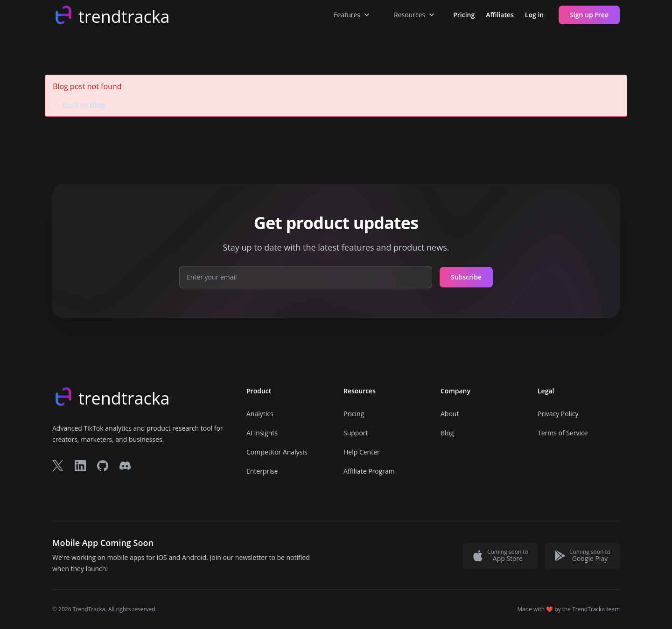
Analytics (260, 414)
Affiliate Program (369, 471)
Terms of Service (563, 433)
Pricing (464, 15)
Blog (447, 433)
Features (353, 15)
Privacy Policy (558, 414)
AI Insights (262, 433)
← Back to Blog (79, 105)
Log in (534, 15)
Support (356, 433)
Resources (415, 15)
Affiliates (500, 15)
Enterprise (262, 471)
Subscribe (466, 277)
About (450, 414)
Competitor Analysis (277, 452)
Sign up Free (589, 15)
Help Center (362, 452)
